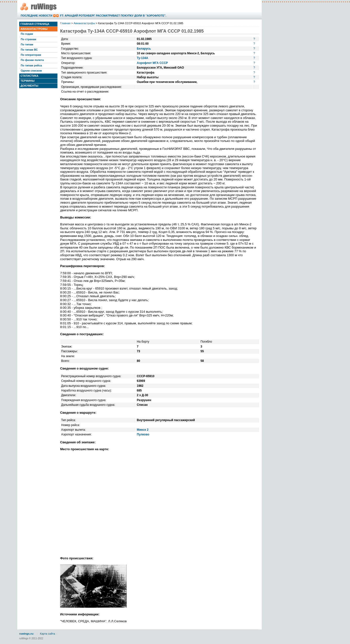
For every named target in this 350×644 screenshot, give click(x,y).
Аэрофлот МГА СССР (152, 63)
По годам (27, 34)
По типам (27, 44)
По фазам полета (32, 60)
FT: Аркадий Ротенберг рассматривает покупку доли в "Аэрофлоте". (113, 16)
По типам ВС (29, 50)
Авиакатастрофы (34, 29)
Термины (27, 81)
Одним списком (31, 71)
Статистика (29, 76)
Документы (29, 86)
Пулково (143, 434)
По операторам (31, 55)
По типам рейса (31, 65)
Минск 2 (143, 430)
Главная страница (35, 24)
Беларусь (144, 49)
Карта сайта (47, 634)
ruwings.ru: (27, 634)
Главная (65, 23)
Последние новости (36, 16)
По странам (28, 39)
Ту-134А (142, 58)
